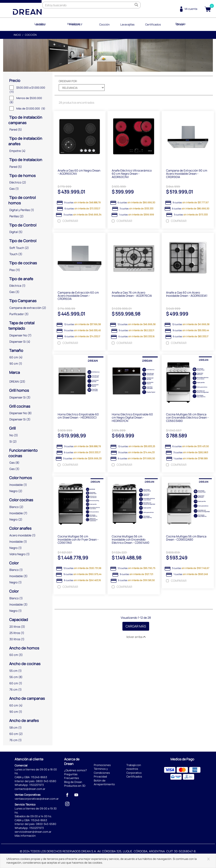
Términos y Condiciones (102, 770)
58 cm (13, 727)
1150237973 (36, 784)
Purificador (17, 314)
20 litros (15, 626)
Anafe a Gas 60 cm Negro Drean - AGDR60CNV (79, 172)
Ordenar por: (68, 81)
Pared (13, 129)
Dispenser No (18, 335)
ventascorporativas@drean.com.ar (37, 798)
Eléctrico (15, 182)
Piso (12, 269)
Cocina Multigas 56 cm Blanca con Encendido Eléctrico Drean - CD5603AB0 (187, 418)
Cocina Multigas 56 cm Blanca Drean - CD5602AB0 (186, 539)
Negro (13, 491)
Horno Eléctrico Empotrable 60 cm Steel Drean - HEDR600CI (78, 417)
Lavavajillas (127, 24)
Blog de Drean (73, 781)
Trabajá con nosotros (134, 766)
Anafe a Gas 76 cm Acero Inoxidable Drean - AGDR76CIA (132, 294)
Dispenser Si (18, 341)
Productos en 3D (75, 785)
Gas (12, 188)
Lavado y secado (43, 24)
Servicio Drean (177, 24)
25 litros (15, 632)
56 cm (14, 676)
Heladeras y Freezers (77, 24)
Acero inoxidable (20, 535)
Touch (13, 254)
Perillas (14, 216)
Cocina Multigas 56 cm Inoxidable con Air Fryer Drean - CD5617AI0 (78, 541)
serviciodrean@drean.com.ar (33, 831)
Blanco (14, 506)
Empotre (15, 150)
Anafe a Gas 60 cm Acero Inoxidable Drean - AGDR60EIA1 (187, 294)
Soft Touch (17, 247)
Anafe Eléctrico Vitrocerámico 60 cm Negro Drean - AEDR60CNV (132, 174)
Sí (11, 441)
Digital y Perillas (20, 209)
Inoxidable (16, 484)
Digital (14, 231)
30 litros (15, 638)
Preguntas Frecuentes (72, 776)
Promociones (102, 764)
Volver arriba (136, 638)
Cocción (105, 24)
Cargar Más (136, 628)
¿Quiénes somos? (76, 770)
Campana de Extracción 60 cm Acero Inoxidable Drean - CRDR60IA (78, 296)
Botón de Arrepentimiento (104, 782)
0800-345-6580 (46, 780)
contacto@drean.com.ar (30, 788)
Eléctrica (15, 285)
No (11, 435)
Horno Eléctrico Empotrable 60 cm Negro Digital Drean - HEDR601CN (132, 418)
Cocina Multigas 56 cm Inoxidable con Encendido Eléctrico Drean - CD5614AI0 (131, 541)
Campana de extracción (25, 307)
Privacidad (100, 776)
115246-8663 (39, 777)
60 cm (14, 357)
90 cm (14, 363)
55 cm (13, 670)
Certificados (151, 24)
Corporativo (134, 772)
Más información (25, 835)
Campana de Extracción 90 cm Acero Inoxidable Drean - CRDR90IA (187, 174)
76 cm (13, 689)
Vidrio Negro (17, 553)
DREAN (14, 381)
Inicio (17, 34)
